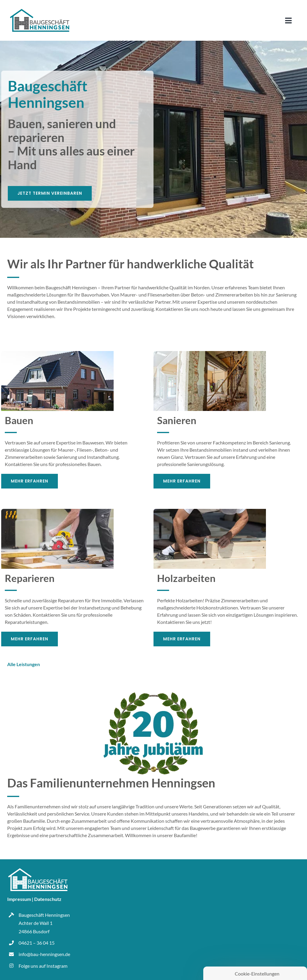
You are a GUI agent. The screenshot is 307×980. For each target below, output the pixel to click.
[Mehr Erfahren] (30, 481)
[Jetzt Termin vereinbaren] (50, 193)
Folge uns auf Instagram (43, 966)
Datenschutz (48, 899)
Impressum (19, 899)
